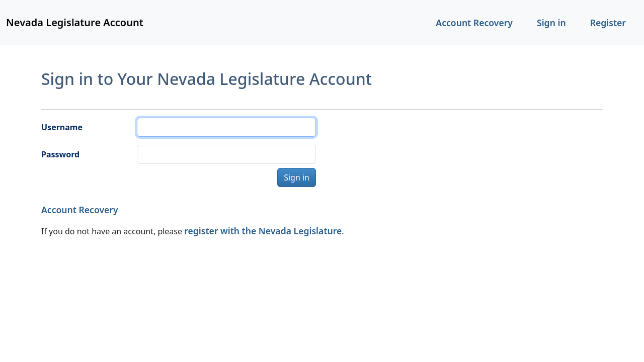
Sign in (551, 23)
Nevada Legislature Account (75, 22)
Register (608, 23)
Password (60, 154)
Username (62, 127)
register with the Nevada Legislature (263, 231)
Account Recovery (474, 23)
